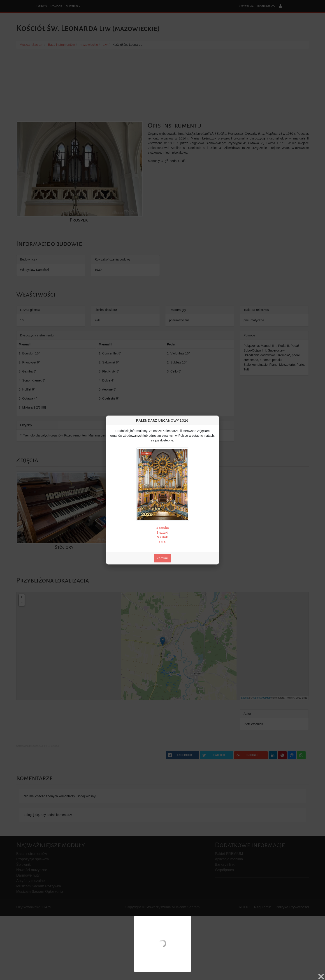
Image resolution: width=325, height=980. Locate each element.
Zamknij (163, 558)
